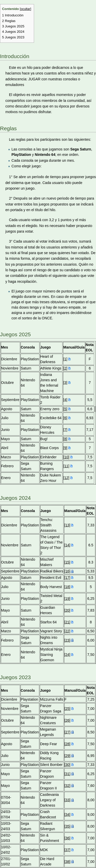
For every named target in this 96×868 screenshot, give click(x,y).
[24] (67, 655)
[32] (67, 786)
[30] (67, 765)
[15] (67, 562)
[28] (67, 744)
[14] (67, 545)
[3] (65, 383)
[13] (67, 525)
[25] (67, 709)
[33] (67, 800)
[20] (67, 610)
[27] (67, 732)
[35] (67, 826)
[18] (67, 587)
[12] (66, 478)
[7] (65, 430)
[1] (65, 359)
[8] (65, 439)
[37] (67, 850)
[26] (67, 720)
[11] (66, 466)
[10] (66, 457)
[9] (65, 448)
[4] (65, 400)
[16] (67, 571)
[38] (67, 862)
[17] (67, 578)
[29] (67, 756)
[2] (65, 368)
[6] (65, 418)
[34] (67, 815)
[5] (65, 409)
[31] (67, 774)
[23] (67, 640)
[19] (67, 599)
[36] (67, 838)
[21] (67, 622)
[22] (67, 631)
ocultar (26, 9)
